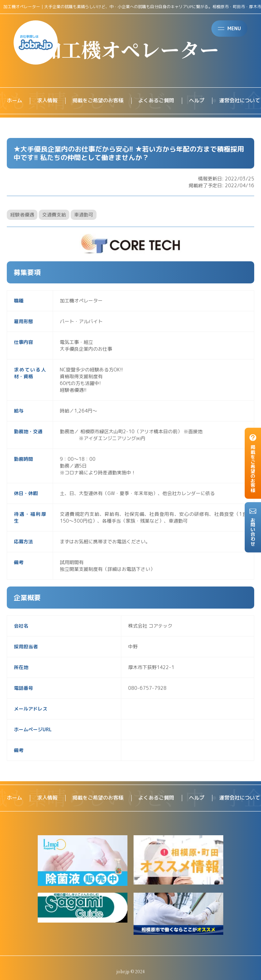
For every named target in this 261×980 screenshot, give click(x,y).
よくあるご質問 (163, 101)
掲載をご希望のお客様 (102, 101)
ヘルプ (205, 101)
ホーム (15, 101)
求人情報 (49, 101)
